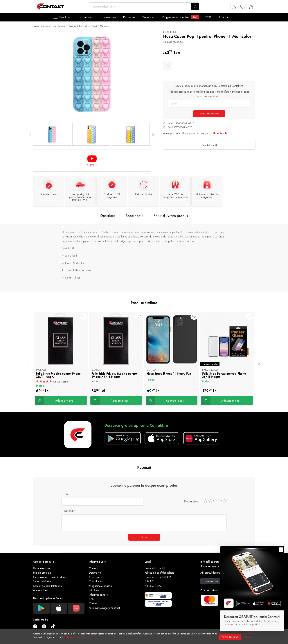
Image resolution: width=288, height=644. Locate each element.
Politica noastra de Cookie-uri (78, 637)
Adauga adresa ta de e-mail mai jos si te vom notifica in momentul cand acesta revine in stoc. (209, 94)
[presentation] (29, 363)
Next (153, 134)
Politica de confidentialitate (159, 573)
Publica (144, 537)
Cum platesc (96, 581)
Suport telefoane (42, 581)
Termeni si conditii (155, 568)
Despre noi (95, 573)
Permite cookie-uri (230, 637)
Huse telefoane (58, 26)
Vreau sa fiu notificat (209, 114)
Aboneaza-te (212, 581)
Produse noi (108, 17)
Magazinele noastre (180, 17)
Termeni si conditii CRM (158, 577)
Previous (30, 134)
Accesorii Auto (41, 590)
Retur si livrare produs (171, 216)
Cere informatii (209, 145)
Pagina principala (41, 26)
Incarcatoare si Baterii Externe (50, 577)
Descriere (108, 216)
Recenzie (70, 511)
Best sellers (85, 17)
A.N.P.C (149, 581)
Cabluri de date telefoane (47, 586)
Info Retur (94, 590)
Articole (224, 17)
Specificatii (134, 216)
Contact (93, 568)
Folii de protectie (42, 573)
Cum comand (96, 577)
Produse (65, 17)
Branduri (148, 17)
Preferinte (248, 637)
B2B (208, 17)
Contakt (171, 32)
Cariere (93, 603)
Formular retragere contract (104, 608)
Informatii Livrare (98, 595)
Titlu (66, 494)
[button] (234, 7)
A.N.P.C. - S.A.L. (154, 586)
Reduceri (129, 17)
